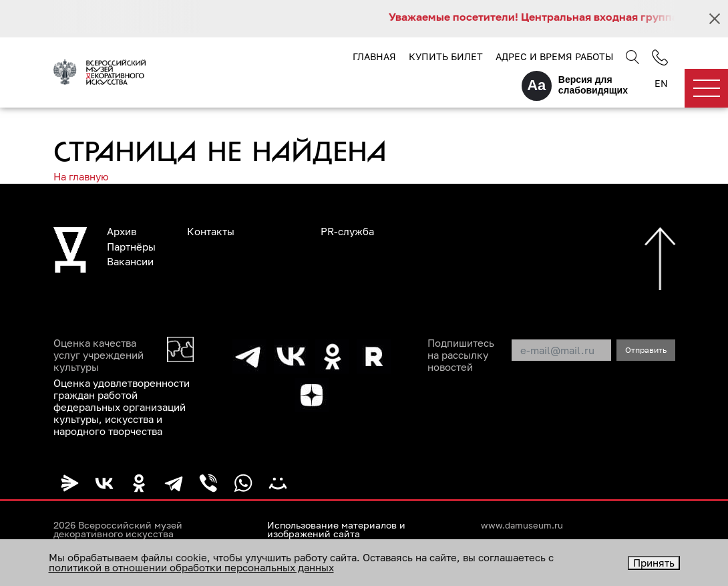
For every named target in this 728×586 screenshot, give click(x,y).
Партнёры (131, 247)
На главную (81, 176)
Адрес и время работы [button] (554, 56)
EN (661, 83)
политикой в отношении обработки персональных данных (191, 567)
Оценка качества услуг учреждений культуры (99, 355)
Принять (654, 563)
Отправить (646, 350)
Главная (374, 56)
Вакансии (130, 261)
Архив (122, 231)
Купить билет (446, 56)
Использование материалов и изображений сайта (336, 530)
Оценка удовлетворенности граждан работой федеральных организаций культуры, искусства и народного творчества (122, 407)
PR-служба (347, 231)
